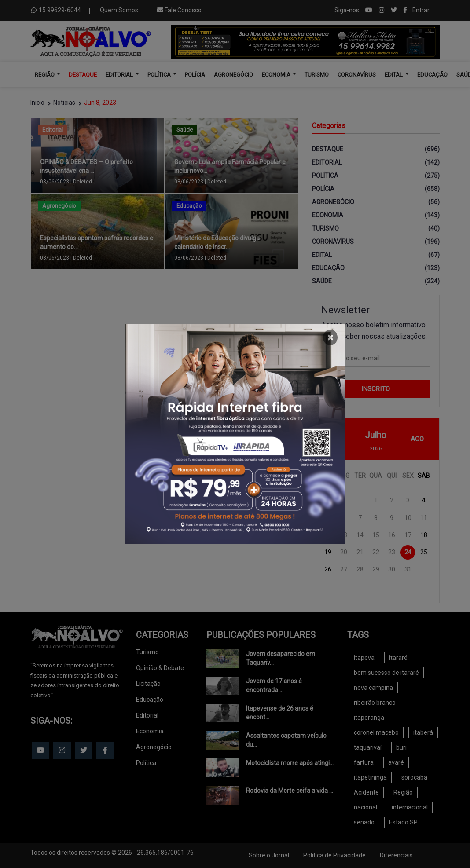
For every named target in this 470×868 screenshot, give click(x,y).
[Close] (330, 337)
